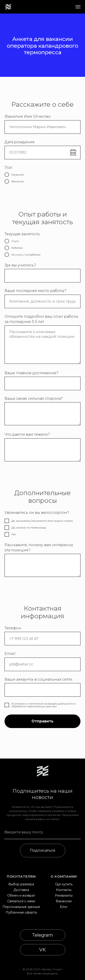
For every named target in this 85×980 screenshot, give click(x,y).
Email (10, 654)
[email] (43, 832)
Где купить (64, 884)
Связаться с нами (21, 901)
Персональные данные (21, 907)
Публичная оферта (21, 912)
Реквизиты (64, 895)
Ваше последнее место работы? (35, 291)
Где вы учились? (20, 265)
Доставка (21, 890)
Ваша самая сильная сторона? (34, 398)
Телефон (13, 628)
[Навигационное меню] (78, 7)
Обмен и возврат (21, 895)
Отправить (42, 721)
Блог (64, 907)
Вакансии (64, 901)
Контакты (64, 890)
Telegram (42, 935)
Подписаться (43, 850)
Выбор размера (21, 884)
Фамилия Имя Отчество (28, 116)
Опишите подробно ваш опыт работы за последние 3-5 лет (41, 319)
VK (42, 950)
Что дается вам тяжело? (27, 434)
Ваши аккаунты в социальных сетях (38, 679)
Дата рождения (19, 142)
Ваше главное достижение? (32, 373)
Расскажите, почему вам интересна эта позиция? (39, 548)
